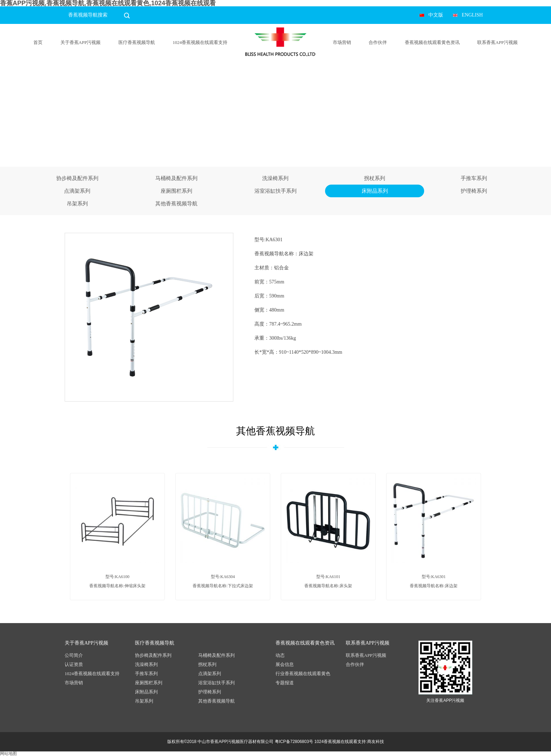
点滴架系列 (77, 191)
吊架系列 (77, 204)
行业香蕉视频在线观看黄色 (303, 674)
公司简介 (74, 655)
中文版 (436, 15)
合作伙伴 (378, 42)
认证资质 (74, 664)
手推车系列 (474, 178)
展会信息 (285, 664)
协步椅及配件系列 (77, 178)
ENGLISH (472, 15)
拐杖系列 (375, 178)
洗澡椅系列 (275, 178)
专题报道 (285, 683)
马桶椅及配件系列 (176, 178)
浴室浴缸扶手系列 (275, 191)
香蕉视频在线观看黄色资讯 (432, 42)
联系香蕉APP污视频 (497, 42)
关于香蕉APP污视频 (81, 42)
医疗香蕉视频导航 (137, 42)
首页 (38, 42)
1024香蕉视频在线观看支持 (200, 42)
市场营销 (342, 42)
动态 (280, 655)
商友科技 (376, 742)
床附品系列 (375, 191)
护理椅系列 (474, 191)
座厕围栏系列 (176, 191)
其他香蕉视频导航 (176, 204)
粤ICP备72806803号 (294, 742)
